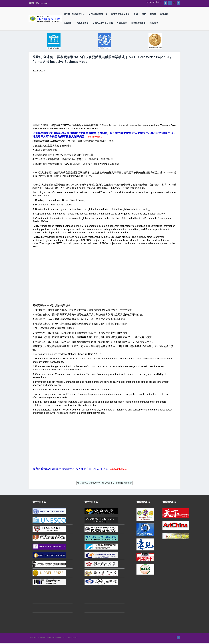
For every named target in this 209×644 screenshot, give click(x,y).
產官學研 (68, 23)
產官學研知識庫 (138, 23)
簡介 (144, 14)
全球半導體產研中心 (120, 14)
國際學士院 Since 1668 (38, 3)
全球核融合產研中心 (98, 14)
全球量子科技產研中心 (74, 14)
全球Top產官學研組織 (103, 23)
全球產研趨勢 (82, 23)
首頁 (136, 14)
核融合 (153, 14)
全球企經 (164, 14)
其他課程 (154, 23)
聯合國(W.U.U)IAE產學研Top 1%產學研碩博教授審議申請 (104, 483)
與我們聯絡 (73, 637)
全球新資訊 (122, 23)
